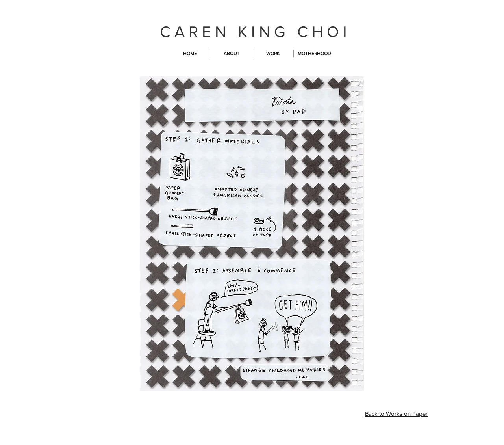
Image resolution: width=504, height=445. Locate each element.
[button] (273, 54)
